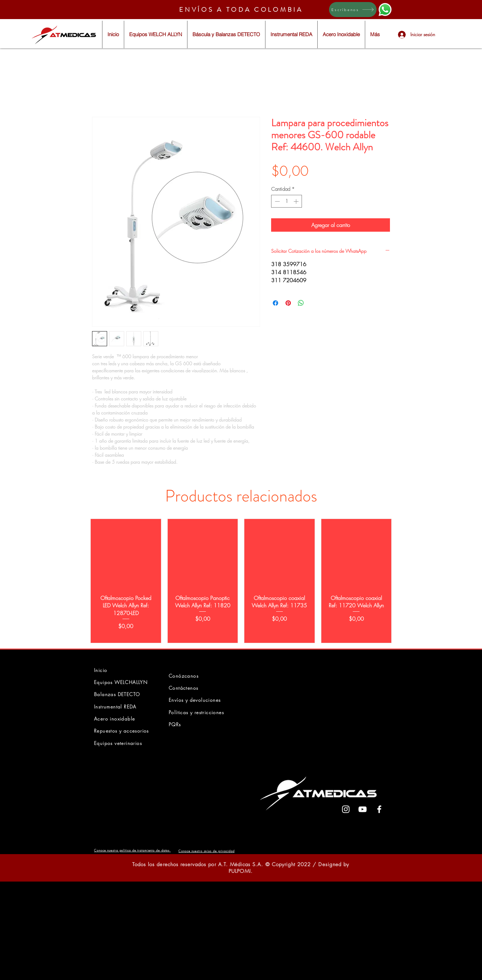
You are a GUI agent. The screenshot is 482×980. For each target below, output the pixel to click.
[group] (241, 581)
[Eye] (385, 10)
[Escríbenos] (353, 10)
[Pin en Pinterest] (288, 303)
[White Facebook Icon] (379, 809)
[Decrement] (277, 201)
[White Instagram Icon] (346, 809)
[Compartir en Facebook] (275, 303)
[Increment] (297, 201)
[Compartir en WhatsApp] (301, 303)
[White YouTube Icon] (363, 809)
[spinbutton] (287, 201)
